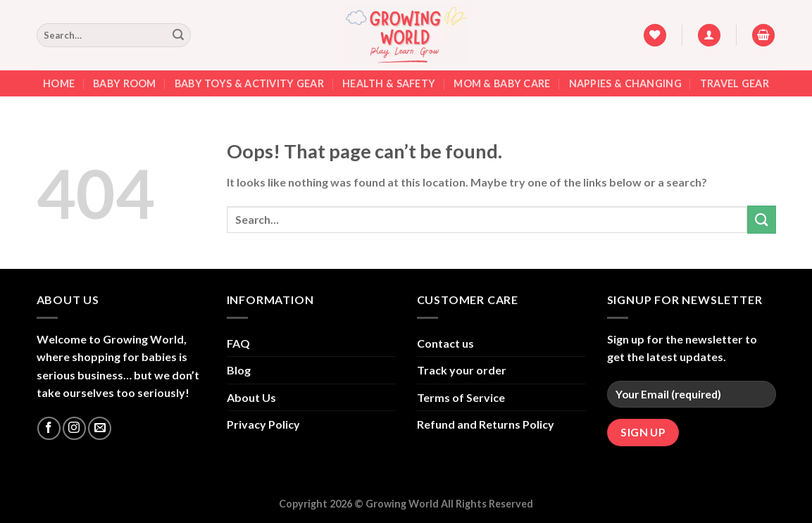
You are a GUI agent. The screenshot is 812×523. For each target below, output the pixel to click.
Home (59, 83)
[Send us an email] (100, 428)
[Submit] (178, 35)
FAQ (238, 343)
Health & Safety (389, 83)
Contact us (445, 343)
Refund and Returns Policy (486, 424)
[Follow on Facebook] (49, 428)
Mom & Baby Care (502, 83)
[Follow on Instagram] (74, 428)
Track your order (462, 370)
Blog (239, 370)
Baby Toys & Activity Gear (249, 83)
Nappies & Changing (625, 83)
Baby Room (125, 83)
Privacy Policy (263, 424)
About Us (251, 397)
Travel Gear (735, 83)
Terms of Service (461, 397)
